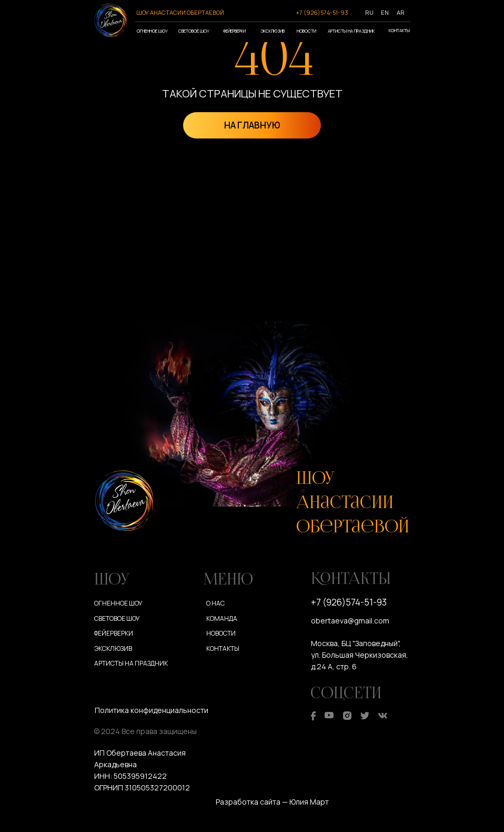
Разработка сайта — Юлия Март (272, 802)
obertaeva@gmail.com (350, 621)
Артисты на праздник (351, 31)
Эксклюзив (273, 31)
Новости (306, 31)
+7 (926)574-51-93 (322, 12)
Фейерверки (234, 31)
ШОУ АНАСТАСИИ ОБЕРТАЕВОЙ (180, 12)
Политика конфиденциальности (152, 710)
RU (369, 12)
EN (385, 12)
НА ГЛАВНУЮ (252, 125)
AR (401, 12)
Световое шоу (194, 31)
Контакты (399, 30)
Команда (222, 618)
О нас (215, 603)
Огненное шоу (152, 31)
